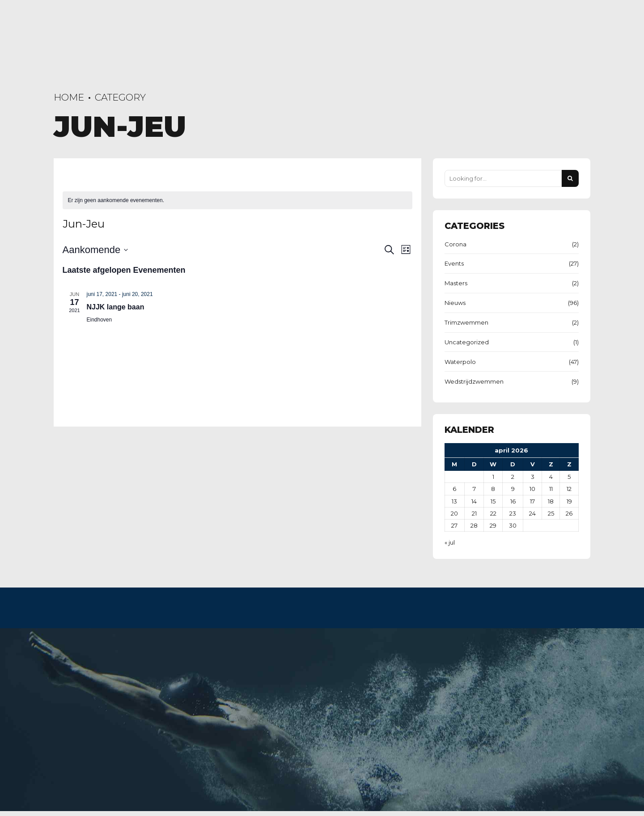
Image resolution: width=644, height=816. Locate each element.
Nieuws (455, 303)
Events (454, 263)
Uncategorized (467, 342)
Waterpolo (460, 362)
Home (69, 97)
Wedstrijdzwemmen (474, 381)
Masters (456, 283)
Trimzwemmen (466, 322)
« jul (450, 542)
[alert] (238, 201)
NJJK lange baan (116, 307)
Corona (455, 244)
